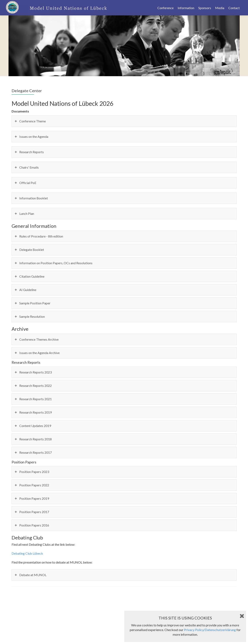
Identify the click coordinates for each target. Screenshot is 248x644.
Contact (234, 8)
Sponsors (205, 8)
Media (220, 8)
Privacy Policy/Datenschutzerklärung (210, 630)
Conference (165, 8)
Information (186, 8)
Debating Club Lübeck (27, 553)
